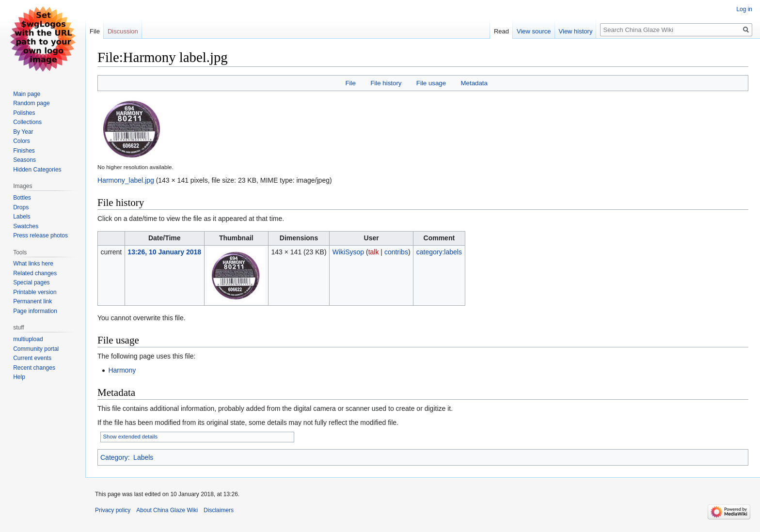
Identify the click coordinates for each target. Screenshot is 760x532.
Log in (744, 9)
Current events (32, 358)
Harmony (122, 370)
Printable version (35, 292)
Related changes (35, 273)
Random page (31, 103)
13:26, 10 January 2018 (164, 252)
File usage (431, 83)
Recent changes (34, 368)
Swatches (26, 226)
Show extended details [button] (131, 437)
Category (114, 457)
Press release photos (40, 235)
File (350, 83)
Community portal (36, 349)
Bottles (22, 198)
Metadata (474, 83)
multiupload (28, 339)
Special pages (31, 282)
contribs (396, 252)
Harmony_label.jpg (126, 180)
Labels (143, 457)
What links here (33, 264)
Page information (35, 311)
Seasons (24, 160)
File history (386, 83)
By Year (23, 132)
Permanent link (32, 301)
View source (534, 31)
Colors (22, 141)
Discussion (123, 31)
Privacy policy (113, 510)
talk (374, 252)
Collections (27, 122)
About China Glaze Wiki (167, 510)
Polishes (24, 113)
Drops (21, 207)
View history (576, 31)
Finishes (24, 151)
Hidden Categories (37, 170)
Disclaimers (219, 510)
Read (501, 31)
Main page (27, 94)
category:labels (439, 252)
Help (19, 377)
